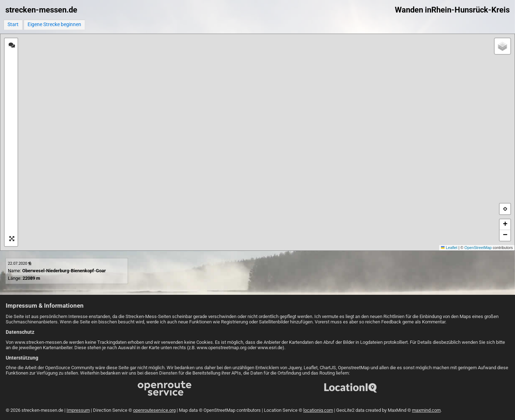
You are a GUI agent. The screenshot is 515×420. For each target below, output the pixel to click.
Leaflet (449, 248)
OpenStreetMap (478, 248)
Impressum (78, 410)
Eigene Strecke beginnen (54, 25)
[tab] (12, 45)
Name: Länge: (57, 271)
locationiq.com (318, 410)
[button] (502, 46)
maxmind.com (426, 410)
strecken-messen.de (41, 10)
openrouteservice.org (154, 410)
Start (13, 25)
